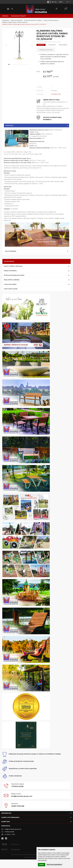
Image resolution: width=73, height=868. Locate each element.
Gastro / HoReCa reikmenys (13, 266)
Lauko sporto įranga (11, 289)
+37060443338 (17, 786)
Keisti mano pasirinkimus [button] (54, 865)
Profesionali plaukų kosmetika (14, 275)
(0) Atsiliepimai (11, 251)
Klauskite (41, 45)
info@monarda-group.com (22, 796)
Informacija (6, 813)
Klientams (6, 822)
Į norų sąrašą (63, 45)
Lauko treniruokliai (10, 284)
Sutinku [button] (42, 865)
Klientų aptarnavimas (10, 817)
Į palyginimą (52, 45)
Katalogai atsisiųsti (19, 16)
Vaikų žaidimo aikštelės (12, 280)
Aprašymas (9, 125)
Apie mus (5, 16)
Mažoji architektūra (10, 271)
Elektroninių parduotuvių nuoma (32, 857)
